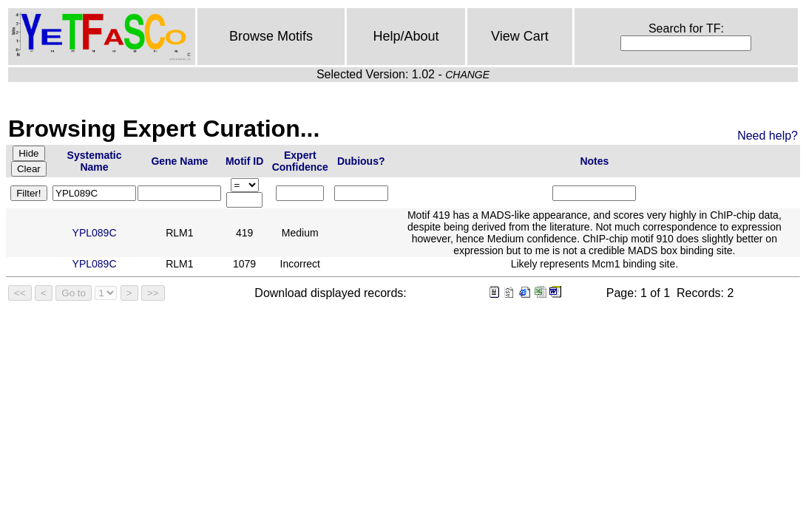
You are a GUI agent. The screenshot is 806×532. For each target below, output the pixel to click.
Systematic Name (95, 161)
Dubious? (361, 161)
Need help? (768, 136)
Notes (594, 161)
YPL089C (95, 233)
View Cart (520, 36)
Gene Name (179, 161)
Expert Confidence (300, 161)
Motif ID (244, 161)
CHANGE (467, 75)
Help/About (406, 36)
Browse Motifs (271, 36)
